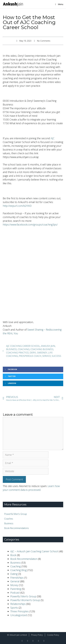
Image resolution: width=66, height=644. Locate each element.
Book (13, 555)
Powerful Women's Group (25, 600)
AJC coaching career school (23, 346)
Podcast (15, 593)
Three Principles (20, 611)
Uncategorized (19, 615)
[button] (33, 369)
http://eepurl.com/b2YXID (17, 206)
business (11, 349)
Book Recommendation (24, 559)
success (56, 356)
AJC (53, 138)
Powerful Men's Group (23, 596)
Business (16, 563)
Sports (14, 608)
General (15, 581)
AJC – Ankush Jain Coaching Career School (34, 551)
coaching (24, 349)
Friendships (17, 578)
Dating (14, 574)
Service (46, 356)
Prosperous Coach (30, 356)
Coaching (16, 566)
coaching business (42, 349)
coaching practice (17, 353)
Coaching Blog (18, 570)
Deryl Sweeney (38, 353)
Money (14, 585)
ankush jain (48, 346)
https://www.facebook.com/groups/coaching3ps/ (30, 225)
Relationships (18, 604)
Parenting (16, 589)
